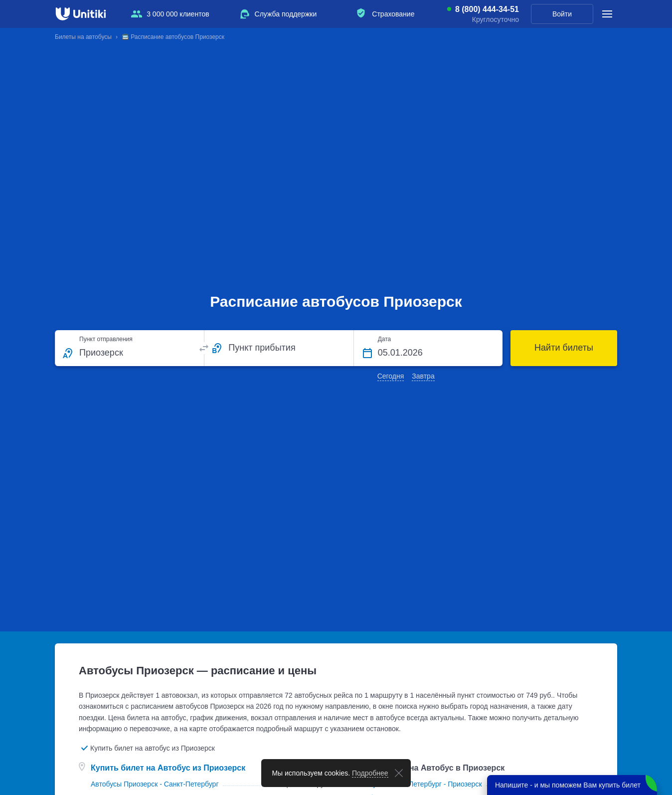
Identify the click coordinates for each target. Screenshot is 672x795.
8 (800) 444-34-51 (487, 9)
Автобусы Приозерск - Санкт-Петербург (155, 784)
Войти (562, 14)
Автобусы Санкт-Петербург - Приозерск (418, 784)
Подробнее (370, 773)
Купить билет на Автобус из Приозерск (168, 768)
